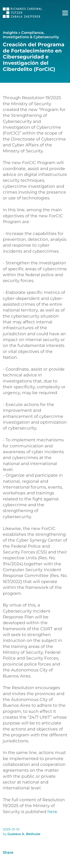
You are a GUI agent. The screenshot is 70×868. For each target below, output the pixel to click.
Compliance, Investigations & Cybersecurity (31, 35)
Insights (10, 33)
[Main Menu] (65, 13)
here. (53, 812)
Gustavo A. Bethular (24, 834)
